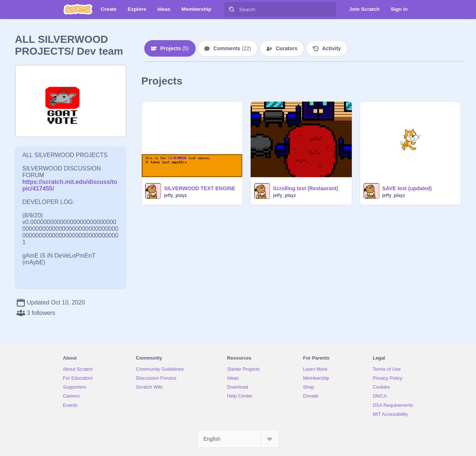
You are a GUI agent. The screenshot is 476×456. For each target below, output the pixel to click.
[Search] (232, 9)
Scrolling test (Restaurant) (305, 188)
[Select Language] (238, 439)
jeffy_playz (175, 195)
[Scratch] (78, 9)
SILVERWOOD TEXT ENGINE (200, 188)
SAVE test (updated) (407, 188)
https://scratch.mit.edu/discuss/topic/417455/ (70, 182)
